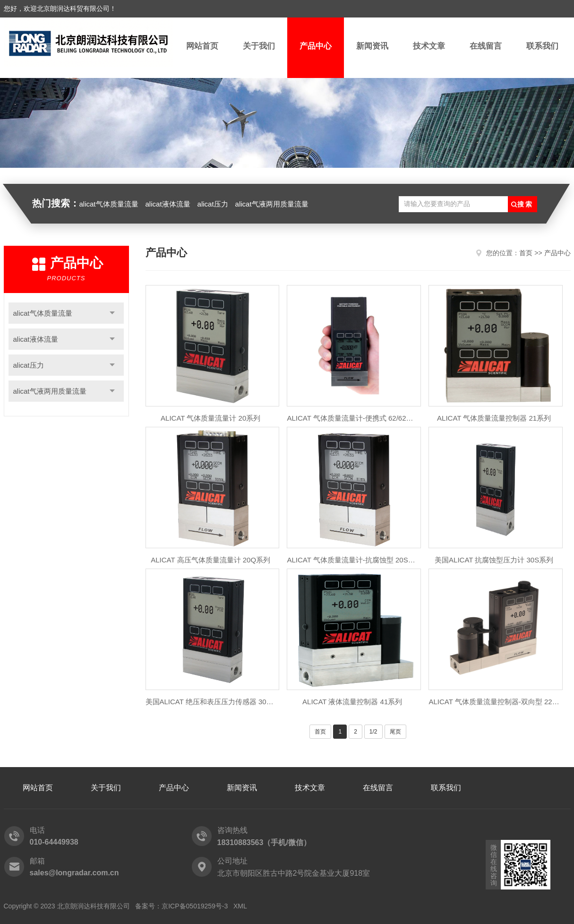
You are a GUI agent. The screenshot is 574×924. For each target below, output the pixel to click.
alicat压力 (213, 204)
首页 (526, 253)
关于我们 (259, 46)
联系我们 (542, 46)
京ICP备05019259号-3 (195, 906)
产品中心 (316, 46)
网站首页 (202, 46)
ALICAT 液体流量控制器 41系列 (352, 702)
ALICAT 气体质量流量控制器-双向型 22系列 (494, 702)
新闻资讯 (372, 46)
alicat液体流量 (168, 204)
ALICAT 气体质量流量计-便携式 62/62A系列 (352, 418)
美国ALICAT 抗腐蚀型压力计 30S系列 (494, 560)
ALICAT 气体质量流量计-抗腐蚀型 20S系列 (352, 560)
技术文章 (429, 46)
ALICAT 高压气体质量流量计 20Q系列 (210, 560)
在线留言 (486, 46)
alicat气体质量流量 (109, 204)
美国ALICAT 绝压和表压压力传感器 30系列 (211, 702)
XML (240, 906)
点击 (112, 313)
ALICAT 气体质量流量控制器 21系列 (494, 418)
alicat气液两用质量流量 (272, 204)
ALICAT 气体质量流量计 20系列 (210, 418)
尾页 (395, 732)
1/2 (373, 732)
